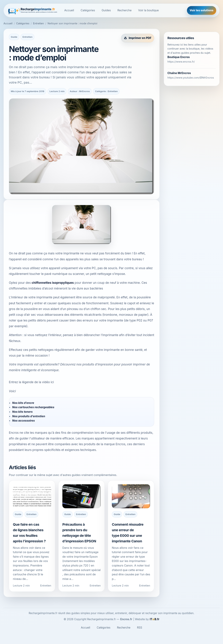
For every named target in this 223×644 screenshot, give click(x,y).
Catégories (88, 10)
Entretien (39, 23)
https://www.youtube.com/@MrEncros (191, 78)
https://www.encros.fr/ (181, 62)
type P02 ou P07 (141, 320)
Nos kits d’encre (23, 403)
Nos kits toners (22, 412)
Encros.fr (126, 619)
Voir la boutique (148, 10)
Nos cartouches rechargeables (33, 407)
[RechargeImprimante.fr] (33, 10)
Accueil (69, 10)
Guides (106, 10)
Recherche (124, 10)
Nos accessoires (24, 421)
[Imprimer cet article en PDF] (138, 38)
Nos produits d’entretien (29, 416)
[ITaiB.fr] (155, 619)
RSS (139, 628)
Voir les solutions (202, 10)
